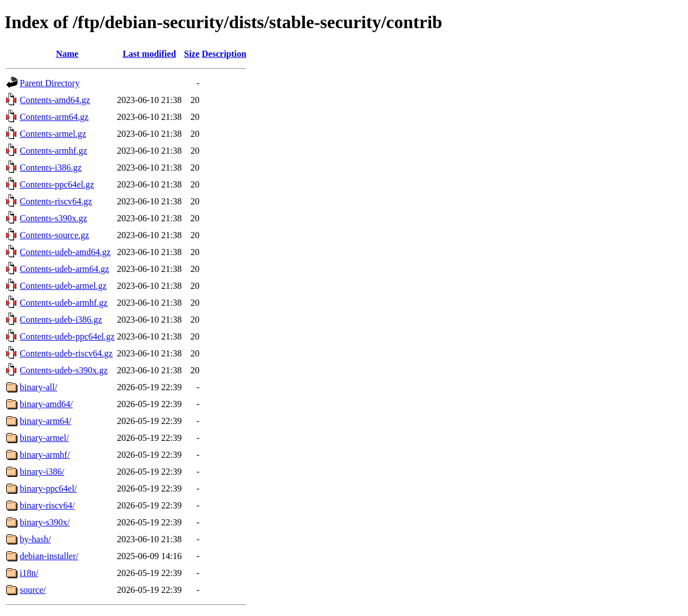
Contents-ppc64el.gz (57, 184)
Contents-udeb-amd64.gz (65, 252)
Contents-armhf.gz (54, 151)
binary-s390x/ (45, 522)
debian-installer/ (49, 556)
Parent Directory (50, 83)
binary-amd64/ (46, 404)
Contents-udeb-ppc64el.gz (67, 336)
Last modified (150, 54)
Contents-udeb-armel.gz (63, 286)
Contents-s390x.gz (54, 218)
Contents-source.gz (54, 235)
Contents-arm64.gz (54, 117)
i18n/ (29, 573)
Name (67, 54)
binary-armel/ (44, 438)
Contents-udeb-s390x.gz (64, 370)
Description (224, 54)
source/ (33, 590)
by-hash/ (35, 539)
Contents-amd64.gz (55, 100)
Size (192, 54)
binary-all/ (39, 387)
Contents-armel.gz (53, 134)
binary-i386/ (42, 472)
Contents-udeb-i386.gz (61, 320)
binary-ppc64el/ (48, 488)
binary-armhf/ (45, 455)
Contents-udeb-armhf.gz (64, 303)
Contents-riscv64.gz (56, 201)
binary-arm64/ (46, 421)
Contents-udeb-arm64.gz (65, 269)
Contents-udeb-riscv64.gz (66, 353)
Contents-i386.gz (51, 168)
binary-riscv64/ (47, 505)
